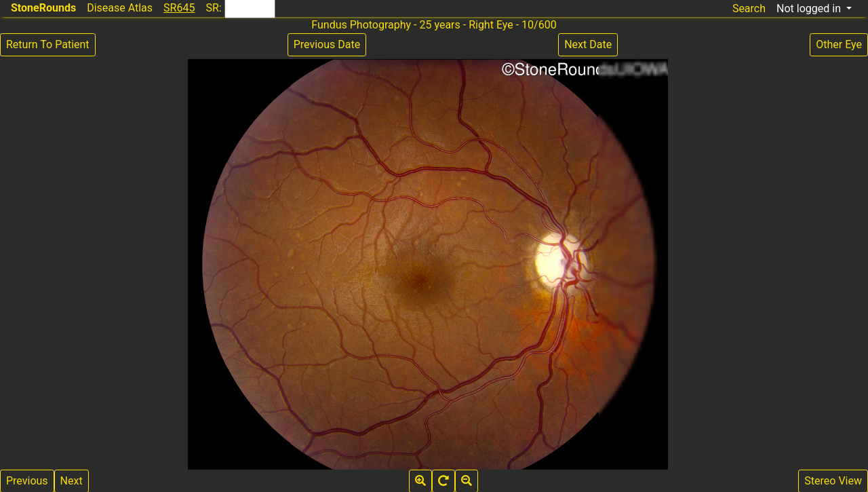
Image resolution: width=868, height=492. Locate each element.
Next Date (588, 44)
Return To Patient (48, 44)
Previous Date (327, 44)
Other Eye (839, 44)
